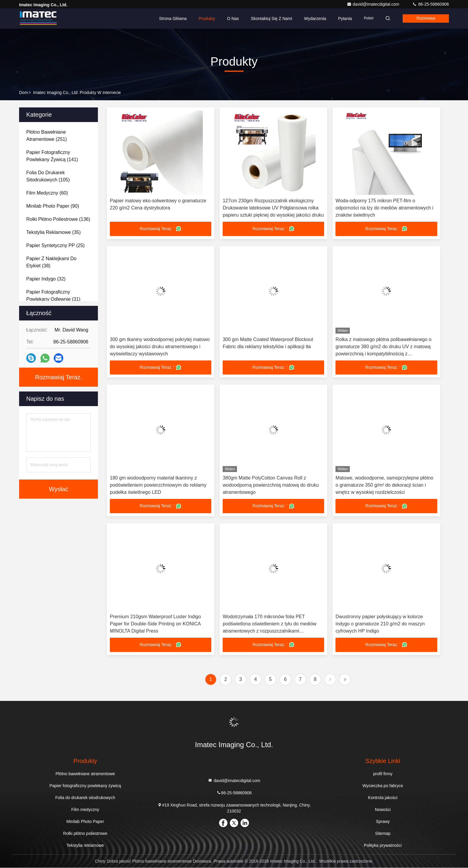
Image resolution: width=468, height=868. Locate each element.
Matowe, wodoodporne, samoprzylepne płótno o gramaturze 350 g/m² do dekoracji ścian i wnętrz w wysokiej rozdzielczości (384, 485)
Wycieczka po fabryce (383, 786)
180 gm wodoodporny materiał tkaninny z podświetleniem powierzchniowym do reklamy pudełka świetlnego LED (158, 485)
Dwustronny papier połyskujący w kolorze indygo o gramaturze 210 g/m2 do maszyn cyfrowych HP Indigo (380, 624)
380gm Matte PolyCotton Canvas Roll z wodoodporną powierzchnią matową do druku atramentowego (271, 485)
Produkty (205, 18)
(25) (56, 245)
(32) (46, 279)
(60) (47, 193)
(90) (53, 206)
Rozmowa (425, 18)
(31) (53, 296)
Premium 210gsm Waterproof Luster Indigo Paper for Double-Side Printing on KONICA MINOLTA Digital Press (155, 624)
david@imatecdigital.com (374, 4)
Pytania (343, 18)
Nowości (383, 810)
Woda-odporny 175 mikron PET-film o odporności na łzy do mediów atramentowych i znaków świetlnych (384, 208)
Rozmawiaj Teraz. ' (161, 229)
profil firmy (383, 774)
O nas (231, 18)
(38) (51, 262)
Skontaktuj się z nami (270, 18)
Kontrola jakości (383, 798)
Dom (24, 92)
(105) (48, 176)
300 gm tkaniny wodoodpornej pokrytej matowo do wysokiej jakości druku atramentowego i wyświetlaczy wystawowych (160, 347)
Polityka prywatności (383, 846)
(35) (53, 232)
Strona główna (171, 18)
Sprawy (383, 822)
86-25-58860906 (431, 4)
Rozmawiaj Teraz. (58, 377)
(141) (52, 156)
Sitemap (383, 834)
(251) (47, 136)
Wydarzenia (313, 18)
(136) (58, 219)
